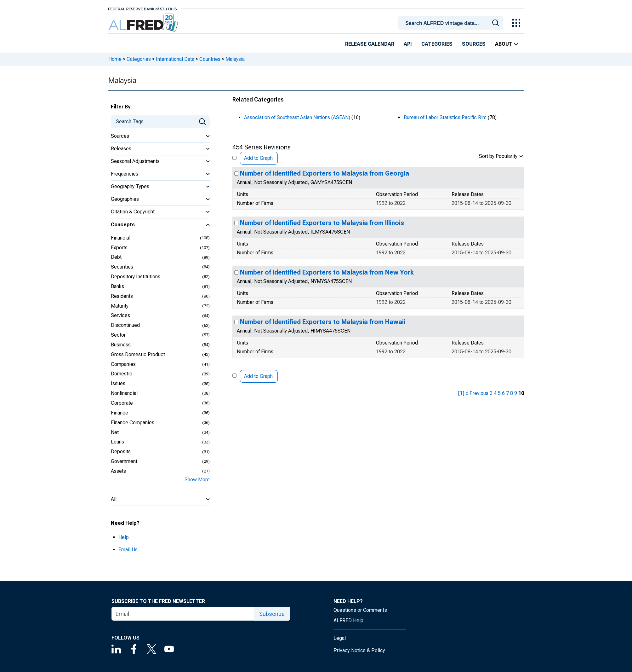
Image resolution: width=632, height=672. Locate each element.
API (408, 44)
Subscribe (272, 614)
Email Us (128, 550)
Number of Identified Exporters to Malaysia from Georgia (325, 173)
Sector (118, 335)
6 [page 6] (503, 393)
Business (121, 345)
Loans (117, 442)
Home (115, 59)
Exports (119, 248)
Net (115, 432)
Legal (340, 638)
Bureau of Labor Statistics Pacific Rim (445, 117)
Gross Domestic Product (138, 354)
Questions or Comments (360, 610)
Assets (118, 471)
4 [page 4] (495, 393)
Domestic (122, 374)
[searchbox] (452, 23)
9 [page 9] (516, 393)
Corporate (122, 403)
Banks (117, 286)
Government (124, 461)
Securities (122, 267)
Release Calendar (370, 44)
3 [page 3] (491, 393)
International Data (175, 59)
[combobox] (452, 22)
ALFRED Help (348, 620)
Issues (118, 383)
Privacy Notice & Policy (359, 650)
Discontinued (125, 325)
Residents (122, 296)
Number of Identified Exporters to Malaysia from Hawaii (323, 322)
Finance (120, 413)
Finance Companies (133, 423)
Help (124, 537)
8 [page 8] (512, 393)
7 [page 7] (507, 393)
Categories (437, 44)
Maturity (120, 306)
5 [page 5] (499, 393)
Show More (197, 480)
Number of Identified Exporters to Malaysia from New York (327, 272)
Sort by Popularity (498, 156)
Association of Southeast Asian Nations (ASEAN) (297, 117)
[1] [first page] (461, 393)
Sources (474, 44)
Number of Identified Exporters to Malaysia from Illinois (322, 223)
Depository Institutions (136, 277)
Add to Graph (258, 158)
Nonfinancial (124, 393)
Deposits (121, 452)
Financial (121, 238)
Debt (116, 257)
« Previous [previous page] (477, 393)
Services (120, 315)
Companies (123, 364)
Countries (210, 59)
